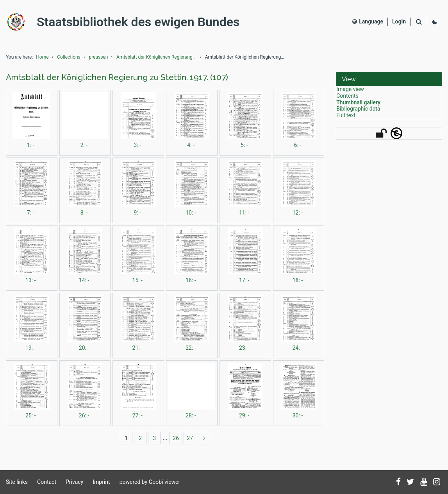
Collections (69, 57)
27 (190, 438)
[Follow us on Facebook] (398, 482)
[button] (389, 79)
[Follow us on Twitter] (411, 482)
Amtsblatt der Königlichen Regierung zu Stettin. (157, 57)
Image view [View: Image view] (350, 89)
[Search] (419, 22)
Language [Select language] (368, 21)
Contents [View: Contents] (347, 96)
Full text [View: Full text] (346, 115)
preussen (98, 57)
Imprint (101, 482)
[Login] (399, 22)
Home (42, 57)
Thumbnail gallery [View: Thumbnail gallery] (358, 102)
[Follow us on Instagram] (437, 482)
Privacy (74, 482)
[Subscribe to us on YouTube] (424, 482)
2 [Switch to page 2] (140, 438)
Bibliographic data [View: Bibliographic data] (358, 109)
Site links (17, 482)
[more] (204, 438)
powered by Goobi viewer (150, 482)
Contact (47, 482)
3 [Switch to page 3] (154, 438)
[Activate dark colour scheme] (435, 22)
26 (176, 438)
